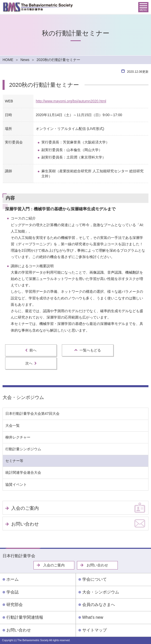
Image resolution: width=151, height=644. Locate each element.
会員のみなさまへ (99, 605)
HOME (8, 60)
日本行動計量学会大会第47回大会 (32, 414)
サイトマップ (95, 630)
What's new (93, 617)
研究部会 (15, 605)
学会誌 (13, 592)
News (25, 60)
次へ (31, 363)
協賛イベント (16, 484)
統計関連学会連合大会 (23, 472)
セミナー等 (14, 461)
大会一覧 (13, 426)
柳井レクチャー (18, 437)
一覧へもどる (88, 350)
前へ (31, 350)
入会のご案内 (25, 508)
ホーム (13, 579)
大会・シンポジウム (23, 397)
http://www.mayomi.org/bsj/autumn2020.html (71, 101)
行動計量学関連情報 (25, 617)
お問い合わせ (25, 524)
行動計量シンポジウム (23, 449)
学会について (95, 579)
